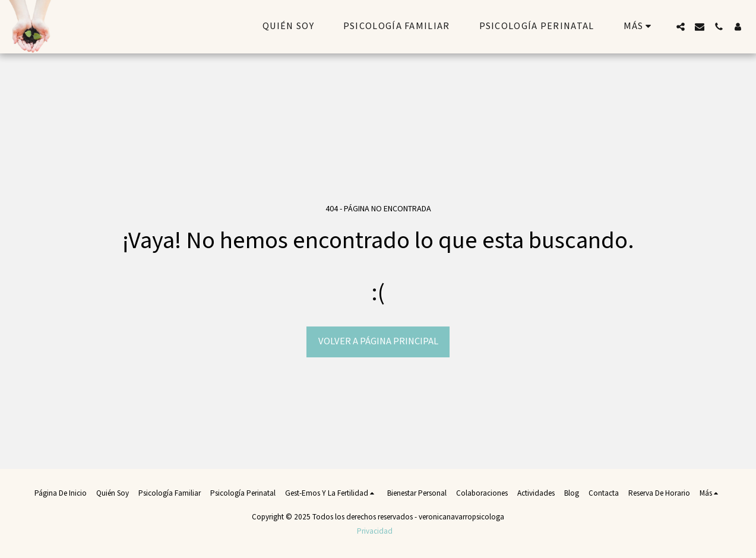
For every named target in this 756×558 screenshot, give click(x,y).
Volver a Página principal (378, 341)
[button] (681, 27)
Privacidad (375, 531)
